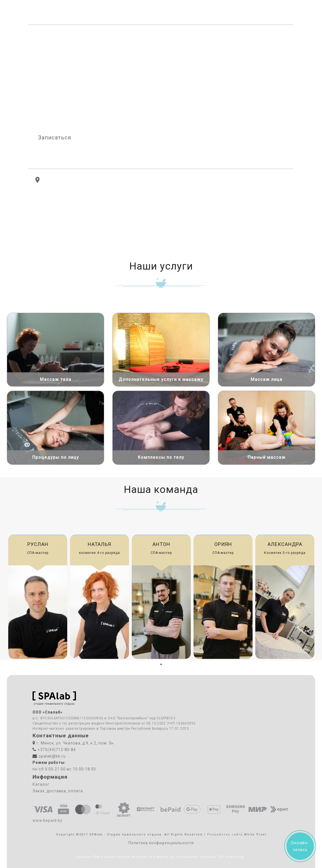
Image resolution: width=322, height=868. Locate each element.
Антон (161, 544)
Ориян (223, 544)
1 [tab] (161, 664)
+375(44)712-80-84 (264, 12)
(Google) (140, 857)
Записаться (55, 138)
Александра (285, 544)
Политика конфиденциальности (161, 843)
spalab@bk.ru (52, 756)
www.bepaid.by (47, 820)
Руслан (38, 544)
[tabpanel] (38, 597)
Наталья (99, 544)
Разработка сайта (225, 835)
